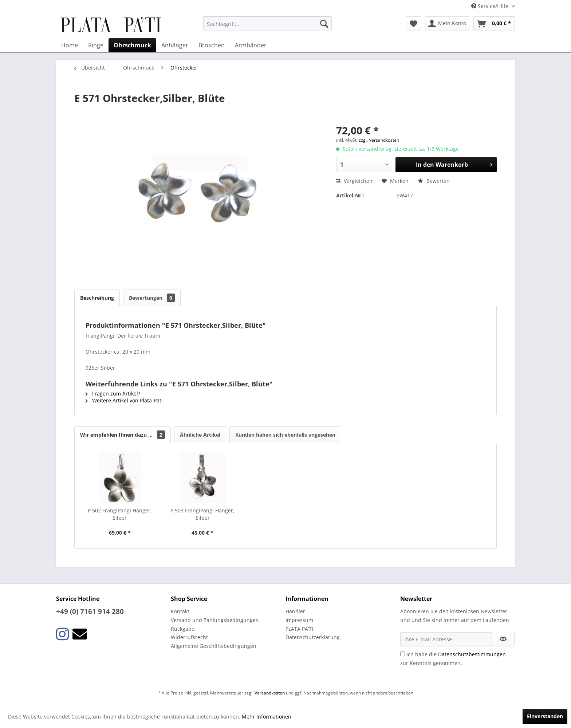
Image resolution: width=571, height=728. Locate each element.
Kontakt (180, 611)
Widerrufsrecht (189, 637)
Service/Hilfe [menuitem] (491, 6)
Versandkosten (270, 693)
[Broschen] (212, 45)
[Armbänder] (251, 45)
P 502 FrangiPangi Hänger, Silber (120, 514)
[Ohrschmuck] (132, 45)
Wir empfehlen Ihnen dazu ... (123, 435)
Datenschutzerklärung (313, 637)
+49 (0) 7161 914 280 (90, 611)
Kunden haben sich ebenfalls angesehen (285, 435)
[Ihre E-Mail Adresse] (446, 639)
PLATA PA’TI (299, 629)
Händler (295, 611)
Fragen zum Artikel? (113, 393)
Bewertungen (152, 298)
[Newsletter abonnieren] (503, 639)
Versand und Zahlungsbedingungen (215, 620)
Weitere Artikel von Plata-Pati (124, 400)
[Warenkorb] (494, 24)
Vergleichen (354, 181)
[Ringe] (96, 45)
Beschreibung (97, 298)
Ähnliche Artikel (200, 435)
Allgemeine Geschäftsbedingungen (214, 646)
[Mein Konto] (447, 24)
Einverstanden (545, 716)
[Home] (70, 45)
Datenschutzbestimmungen (472, 654)
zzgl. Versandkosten (379, 140)
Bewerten (434, 181)
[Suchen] (324, 24)
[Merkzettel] (414, 24)
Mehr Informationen (267, 717)
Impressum (299, 620)
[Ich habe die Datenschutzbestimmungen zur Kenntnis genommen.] (403, 654)
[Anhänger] (175, 45)
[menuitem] (267, 24)
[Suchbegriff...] (267, 24)
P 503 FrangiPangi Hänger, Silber (202, 514)
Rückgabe (183, 629)
